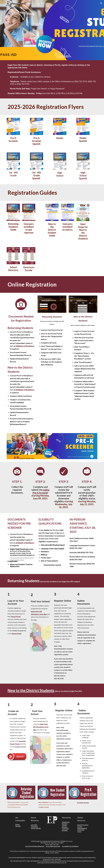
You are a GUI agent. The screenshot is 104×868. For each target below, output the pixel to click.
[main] (52, 79)
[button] (3, 3)
